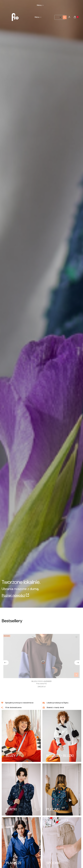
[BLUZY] (21, 736)
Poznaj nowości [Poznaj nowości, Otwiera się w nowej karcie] (13, 595)
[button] (65, 17)
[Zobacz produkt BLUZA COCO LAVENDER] (76, 675)
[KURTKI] (21, 789)
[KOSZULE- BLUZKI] (62, 736)
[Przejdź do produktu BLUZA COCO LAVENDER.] (41, 656)
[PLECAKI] (62, 789)
